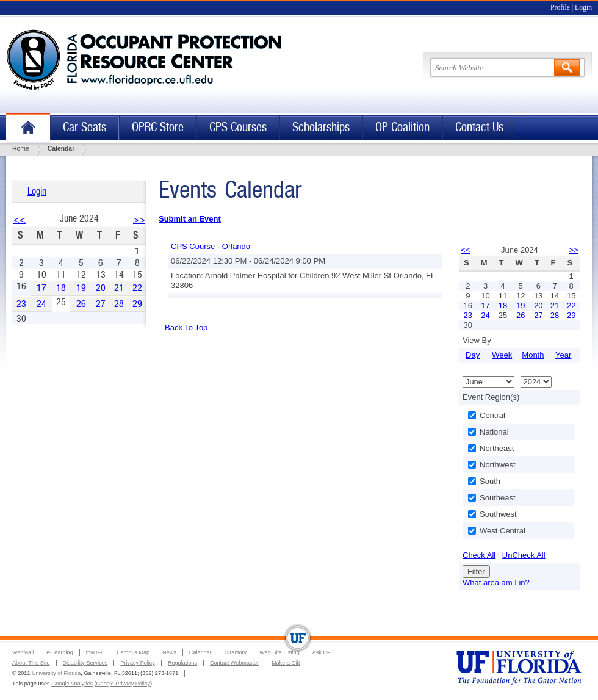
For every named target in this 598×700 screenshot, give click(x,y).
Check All (479, 555)
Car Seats (85, 127)
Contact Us (479, 127)
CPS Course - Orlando (211, 246)
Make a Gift (286, 663)
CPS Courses (238, 127)
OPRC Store (158, 127)
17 (41, 288)
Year (563, 355)
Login (583, 8)
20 (101, 288)
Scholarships (321, 127)
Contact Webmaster (234, 663)
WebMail (23, 652)
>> (139, 219)
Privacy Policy (138, 663)
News (169, 652)
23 (21, 304)
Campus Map (133, 652)
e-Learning (59, 652)
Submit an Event (190, 219)
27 (101, 304)
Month (533, 355)
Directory (236, 652)
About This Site (31, 663)
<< (20, 219)
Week (502, 355)
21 (119, 288)
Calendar (200, 652)
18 (61, 288)
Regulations (182, 663)
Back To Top (186, 327)
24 (41, 304)
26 (81, 304)
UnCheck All (524, 555)
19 (81, 288)
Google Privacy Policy (123, 684)
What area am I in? (496, 583)
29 (137, 304)
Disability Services (85, 663)
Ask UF (322, 652)
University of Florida (56, 673)
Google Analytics (72, 684)
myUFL (95, 652)
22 (137, 288)
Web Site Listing (279, 652)
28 (119, 304)
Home (28, 128)
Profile (560, 8)
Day (473, 355)
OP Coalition (402, 127)
